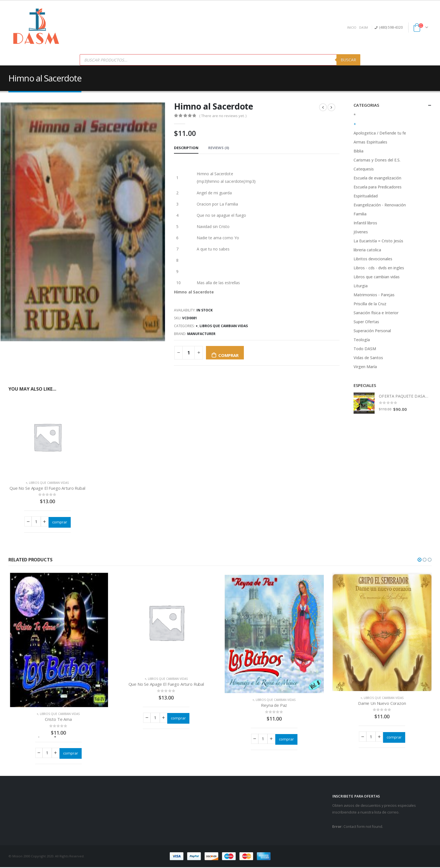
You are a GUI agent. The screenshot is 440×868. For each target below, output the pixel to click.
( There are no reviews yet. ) (223, 116)
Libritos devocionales (373, 259)
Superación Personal (372, 331)
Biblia (358, 151)
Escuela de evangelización (377, 178)
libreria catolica (367, 250)
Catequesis (364, 169)
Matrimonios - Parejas (374, 295)
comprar (228, 355)
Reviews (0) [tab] (219, 148)
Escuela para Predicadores (378, 187)
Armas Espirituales (370, 142)
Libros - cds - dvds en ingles (379, 268)
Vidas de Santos (368, 358)
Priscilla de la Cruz (370, 304)
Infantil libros (365, 223)
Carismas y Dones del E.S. (377, 160)
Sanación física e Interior (376, 313)
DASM (364, 27)
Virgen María (365, 367)
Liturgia (361, 286)
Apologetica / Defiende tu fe (380, 133)
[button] (420, 560)
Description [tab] (186, 148)
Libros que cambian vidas (224, 326)
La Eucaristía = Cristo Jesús (378, 241)
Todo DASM (365, 349)
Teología (362, 340)
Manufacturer (201, 334)
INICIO (352, 27)
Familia (360, 214)
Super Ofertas (366, 322)
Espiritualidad (366, 196)
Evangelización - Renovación (380, 205)
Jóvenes (361, 232)
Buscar (348, 60)
